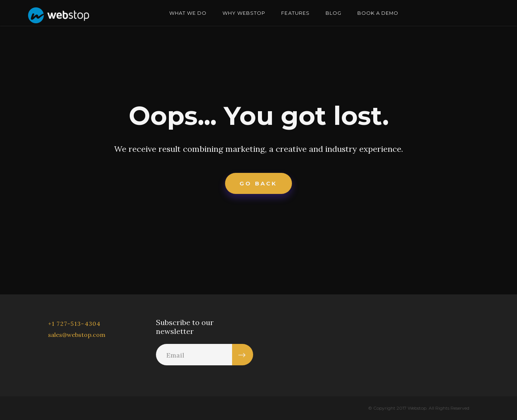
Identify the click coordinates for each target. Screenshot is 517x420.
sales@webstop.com (77, 335)
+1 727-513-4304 (74, 324)
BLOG (334, 13)
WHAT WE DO (188, 13)
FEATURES (295, 13)
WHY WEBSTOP (244, 13)
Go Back (258, 183)
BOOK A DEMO (378, 13)
